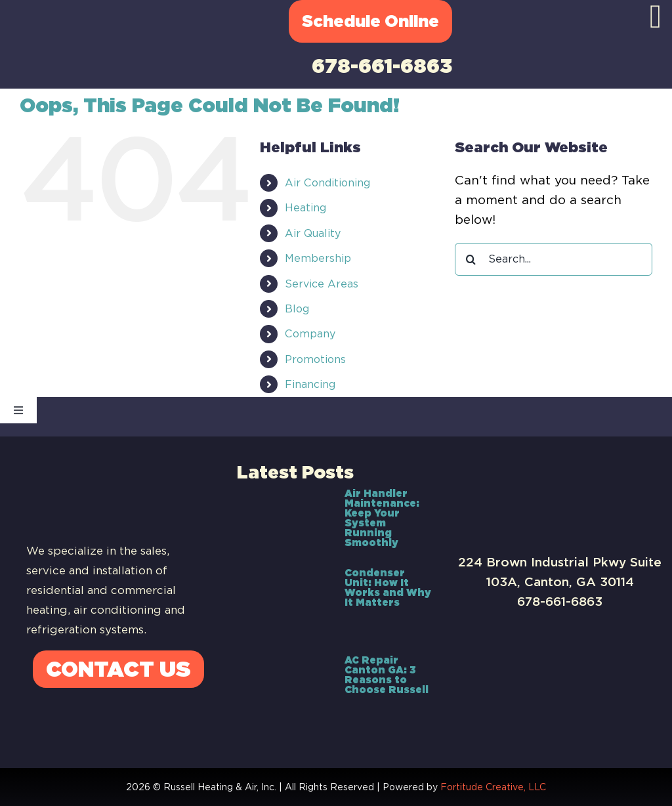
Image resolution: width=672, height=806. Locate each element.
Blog (297, 309)
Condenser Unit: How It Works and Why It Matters (388, 588)
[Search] (471, 259)
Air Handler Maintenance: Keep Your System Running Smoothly (382, 518)
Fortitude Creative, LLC (493, 787)
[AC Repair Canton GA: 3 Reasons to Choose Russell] (284, 687)
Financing (310, 384)
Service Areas (322, 284)
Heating (305, 208)
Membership (318, 258)
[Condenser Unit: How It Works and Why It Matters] (284, 604)
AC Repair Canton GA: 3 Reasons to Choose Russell (387, 675)
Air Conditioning (327, 183)
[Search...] (554, 259)
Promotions (315, 359)
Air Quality (313, 233)
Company (310, 334)
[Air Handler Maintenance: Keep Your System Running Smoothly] (284, 520)
